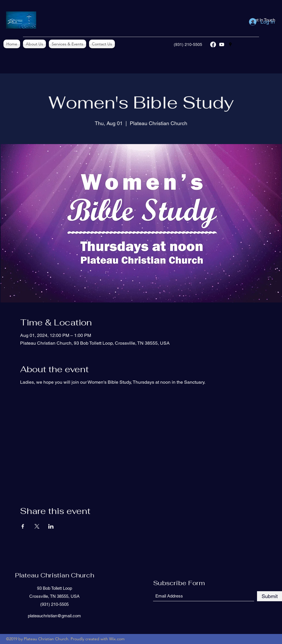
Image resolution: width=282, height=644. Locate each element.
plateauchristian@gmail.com (54, 616)
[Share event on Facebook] (23, 526)
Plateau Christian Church (55, 575)
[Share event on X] (37, 526)
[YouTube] (222, 44)
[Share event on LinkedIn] (51, 526)
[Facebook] (213, 44)
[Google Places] (230, 44)
